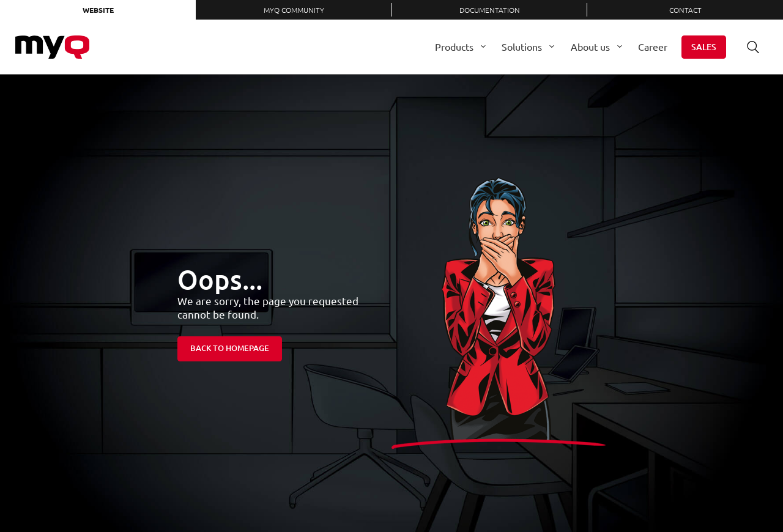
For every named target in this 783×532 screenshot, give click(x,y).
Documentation (490, 10)
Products (454, 46)
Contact (685, 10)
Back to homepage (230, 348)
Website (98, 10)
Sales (704, 47)
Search (749, 47)
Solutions (522, 46)
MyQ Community (294, 10)
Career (653, 46)
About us (590, 46)
